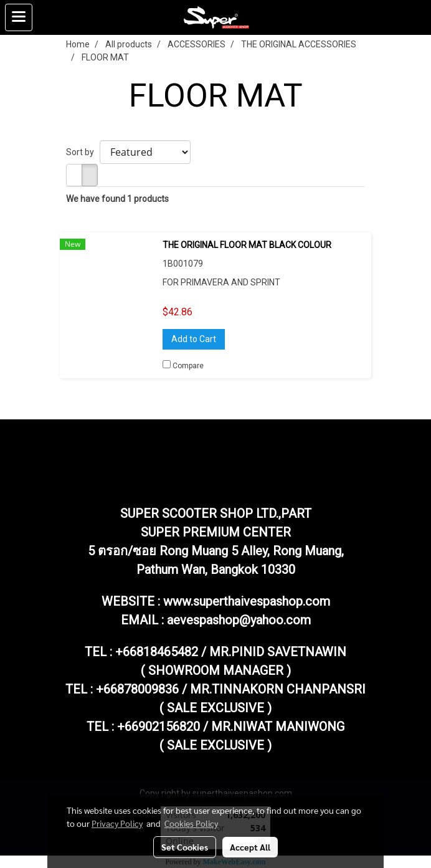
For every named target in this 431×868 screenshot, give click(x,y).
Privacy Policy (117, 823)
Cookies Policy (191, 823)
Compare (188, 366)
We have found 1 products (117, 199)
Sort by (83, 152)
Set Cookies (185, 847)
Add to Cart (194, 339)
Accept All (250, 847)
